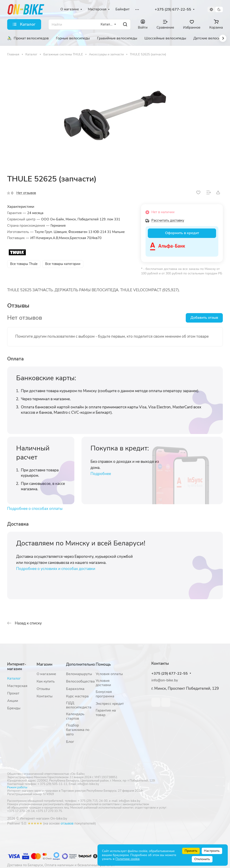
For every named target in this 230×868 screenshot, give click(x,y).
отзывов (67, 823)
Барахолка (75, 689)
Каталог (14, 678)
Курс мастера (77, 696)
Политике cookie (127, 859)
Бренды (14, 708)
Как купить (46, 681)
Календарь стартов (75, 716)
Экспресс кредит (110, 704)
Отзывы (43, 689)
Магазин (44, 664)
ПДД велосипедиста (79, 705)
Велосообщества (80, 681)
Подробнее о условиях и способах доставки (56, 569)
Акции (13, 701)
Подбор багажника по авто (78, 730)
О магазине (46, 674)
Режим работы (17, 787)
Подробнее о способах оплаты (35, 509)
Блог (70, 742)
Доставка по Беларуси (25, 865)
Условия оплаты (109, 674)
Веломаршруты (79, 674)
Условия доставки (103, 683)
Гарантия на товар (106, 713)
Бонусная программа (105, 694)
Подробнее (101, 474)
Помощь (103, 664)
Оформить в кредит (182, 233)
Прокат (13, 693)
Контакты (45, 696)
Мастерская (17, 686)
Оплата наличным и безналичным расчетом (80, 865)
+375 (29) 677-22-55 (173, 10)
